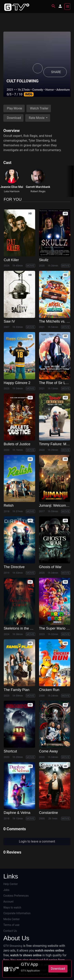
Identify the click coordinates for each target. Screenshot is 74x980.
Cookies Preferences (16, 896)
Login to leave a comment (37, 841)
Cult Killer (11, 260)
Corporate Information (17, 913)
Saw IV (9, 321)
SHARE (56, 72)
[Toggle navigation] (67, 7)
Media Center (12, 919)
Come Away (49, 751)
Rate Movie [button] (37, 118)
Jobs (6, 890)
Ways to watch (12, 908)
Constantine (49, 813)
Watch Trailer (39, 108)
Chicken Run (49, 690)
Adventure (63, 90)
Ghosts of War (50, 567)
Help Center (11, 884)
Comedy (37, 90)
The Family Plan (17, 690)
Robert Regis (38, 191)
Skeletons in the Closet (22, 628)
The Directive (14, 567)
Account (8, 902)
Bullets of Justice (17, 444)
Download (14, 118)
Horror (50, 90)
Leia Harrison (12, 191)
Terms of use (11, 925)
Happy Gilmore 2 (17, 383)
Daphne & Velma (17, 813)
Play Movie (15, 108)
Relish (9, 506)
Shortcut (10, 751)
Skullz (44, 260)
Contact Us (10, 931)
